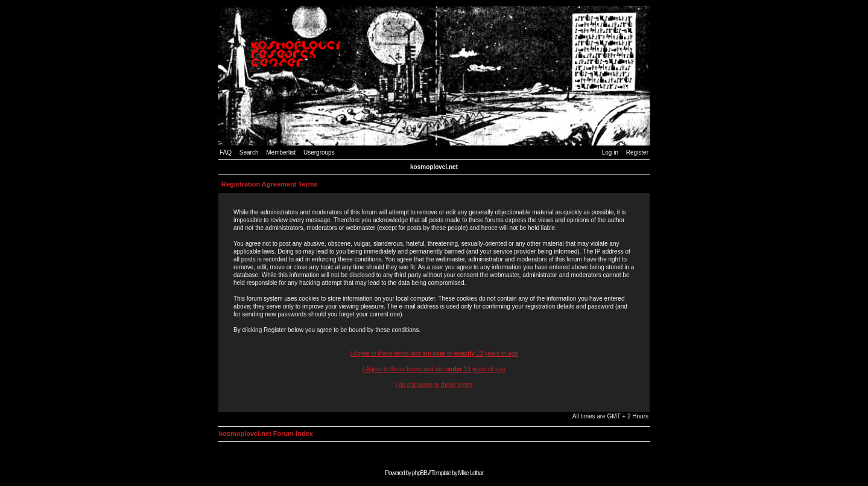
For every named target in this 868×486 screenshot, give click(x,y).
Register (637, 152)
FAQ (226, 152)
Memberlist (281, 152)
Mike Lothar (471, 473)
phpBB (420, 473)
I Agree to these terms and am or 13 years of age (434, 353)
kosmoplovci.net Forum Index (266, 433)
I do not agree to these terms (434, 385)
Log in (610, 152)
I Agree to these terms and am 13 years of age (434, 369)
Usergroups (319, 152)
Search (249, 152)
